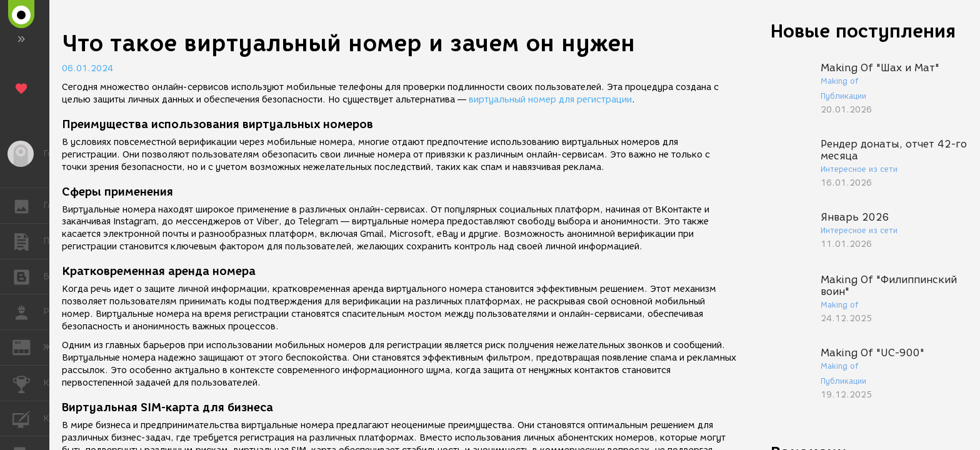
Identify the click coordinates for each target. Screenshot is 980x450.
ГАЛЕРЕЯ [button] (28, 206)
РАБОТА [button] (28, 312)
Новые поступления (863, 31)
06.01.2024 (87, 68)
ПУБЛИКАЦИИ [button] (28, 241)
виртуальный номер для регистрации (550, 100)
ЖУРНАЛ (28, 347)
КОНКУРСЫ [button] (28, 383)
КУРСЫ (28, 418)
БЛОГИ (28, 276)
